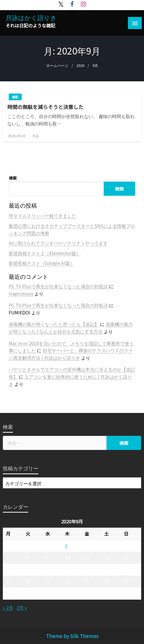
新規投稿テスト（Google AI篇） (42, 263)
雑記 (15, 97)
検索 (13, 178)
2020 (80, 65)
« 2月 (8, 608)
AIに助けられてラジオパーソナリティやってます (58, 243)
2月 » (22, 608)
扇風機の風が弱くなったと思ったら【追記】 (54, 324)
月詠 (36, 136)
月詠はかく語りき (31, 17)
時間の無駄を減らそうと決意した (45, 107)
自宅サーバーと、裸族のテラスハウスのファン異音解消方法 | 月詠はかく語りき (71, 354)
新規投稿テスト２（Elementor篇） (45, 253)
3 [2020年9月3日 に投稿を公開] (66, 546)
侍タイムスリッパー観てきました (43, 216)
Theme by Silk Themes (72, 636)
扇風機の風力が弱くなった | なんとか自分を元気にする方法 (71, 328)
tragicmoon (21, 293)
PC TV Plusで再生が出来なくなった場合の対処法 (58, 286)
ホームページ (57, 65)
